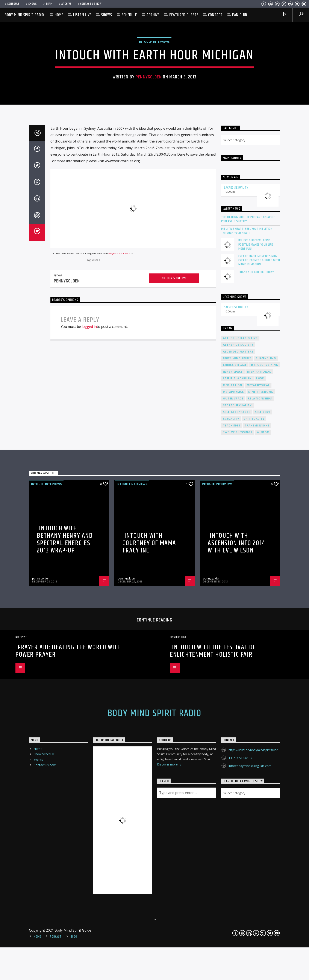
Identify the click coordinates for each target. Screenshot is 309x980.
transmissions (257, 637)
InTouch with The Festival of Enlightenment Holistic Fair (213, 862)
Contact (215, 15)
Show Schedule (44, 965)
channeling (266, 569)
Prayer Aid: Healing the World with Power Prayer (68, 862)
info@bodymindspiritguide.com (250, 977)
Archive (65, 4)
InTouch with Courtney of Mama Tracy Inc (149, 754)
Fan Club (240, 15)
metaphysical (258, 596)
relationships (260, 610)
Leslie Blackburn (237, 589)
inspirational (259, 583)
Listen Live (82, 15)
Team (48, 4)
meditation (233, 596)
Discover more (169, 976)
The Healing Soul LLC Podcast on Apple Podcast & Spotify (248, 430)
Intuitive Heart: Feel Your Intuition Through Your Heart (247, 442)
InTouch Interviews (154, 138)
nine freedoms (261, 603)
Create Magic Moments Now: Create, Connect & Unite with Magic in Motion (259, 471)
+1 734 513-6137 (240, 969)
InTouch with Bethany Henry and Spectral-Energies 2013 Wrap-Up (65, 750)
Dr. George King (265, 576)
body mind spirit (237, 569)
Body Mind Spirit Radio (24, 15)
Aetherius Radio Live (240, 549)
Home (59, 15)
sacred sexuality (237, 616)
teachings (232, 637)
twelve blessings (238, 643)
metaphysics (233, 603)
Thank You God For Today (256, 483)
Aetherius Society (238, 556)
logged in (89, 538)
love (260, 589)
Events (38, 970)
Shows (31, 4)
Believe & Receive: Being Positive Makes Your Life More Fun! (256, 456)
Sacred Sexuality (236, 398)
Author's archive (174, 489)
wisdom (263, 643)
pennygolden (149, 174)
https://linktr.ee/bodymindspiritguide (253, 961)
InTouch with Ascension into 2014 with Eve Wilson (236, 754)
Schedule (12, 4)
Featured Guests (184, 15)
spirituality (254, 630)
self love (263, 623)
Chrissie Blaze (235, 576)
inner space (233, 583)
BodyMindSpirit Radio (119, 465)
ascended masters (238, 563)
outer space (233, 610)
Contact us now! (90, 4)
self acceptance (237, 623)
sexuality (231, 630)
